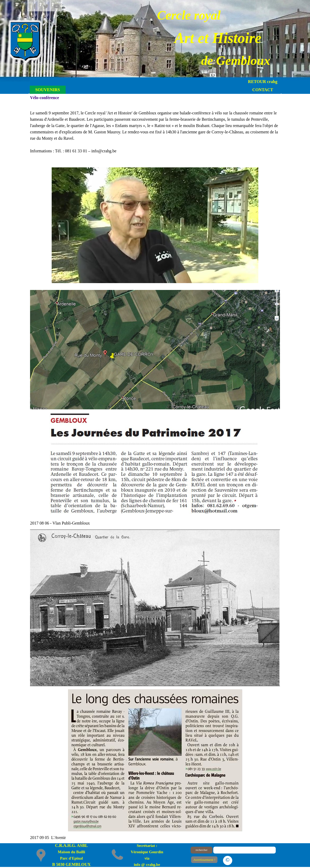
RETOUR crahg (263, 82)
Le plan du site (255, 859)
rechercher (202, 850)
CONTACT (263, 90)
